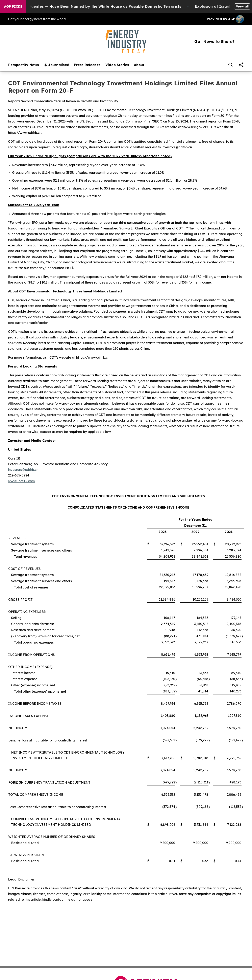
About (139, 65)
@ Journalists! (56, 65)
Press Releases (87, 65)
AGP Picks (13, 6)
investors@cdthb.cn (23, 470)
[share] (241, 65)
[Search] (230, 65)
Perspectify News (23, 65)
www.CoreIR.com (21, 481)
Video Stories (117, 65)
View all (242, 6)
